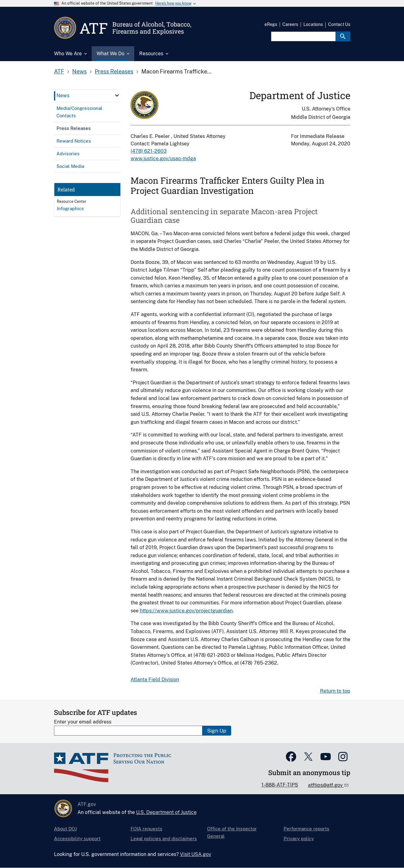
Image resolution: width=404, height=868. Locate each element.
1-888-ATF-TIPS (280, 785)
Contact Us (339, 24)
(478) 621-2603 (149, 151)
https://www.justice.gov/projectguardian (186, 611)
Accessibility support (77, 839)
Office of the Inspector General (232, 832)
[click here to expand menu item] (117, 95)
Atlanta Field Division (155, 680)
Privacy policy (299, 839)
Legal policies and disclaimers (164, 839)
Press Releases (114, 71)
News (79, 71)
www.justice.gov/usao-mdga (163, 159)
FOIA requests (146, 829)
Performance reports (306, 829)
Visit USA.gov (196, 854)
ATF (59, 71)
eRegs (271, 24)
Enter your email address (83, 722)
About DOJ (65, 829)
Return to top (335, 691)
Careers (290, 24)
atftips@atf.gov (326, 785)
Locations (313, 24)
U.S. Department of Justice (166, 812)
